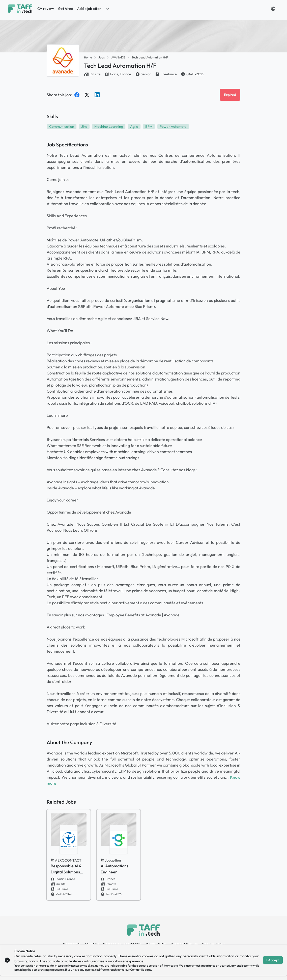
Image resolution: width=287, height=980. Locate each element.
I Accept (273, 960)
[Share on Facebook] (77, 95)
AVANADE (118, 57)
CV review (46, 9)
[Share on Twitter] (87, 95)
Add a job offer (89, 9)
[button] (108, 9)
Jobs (102, 57)
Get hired (66, 9)
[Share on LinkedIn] (97, 95)
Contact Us (137, 970)
